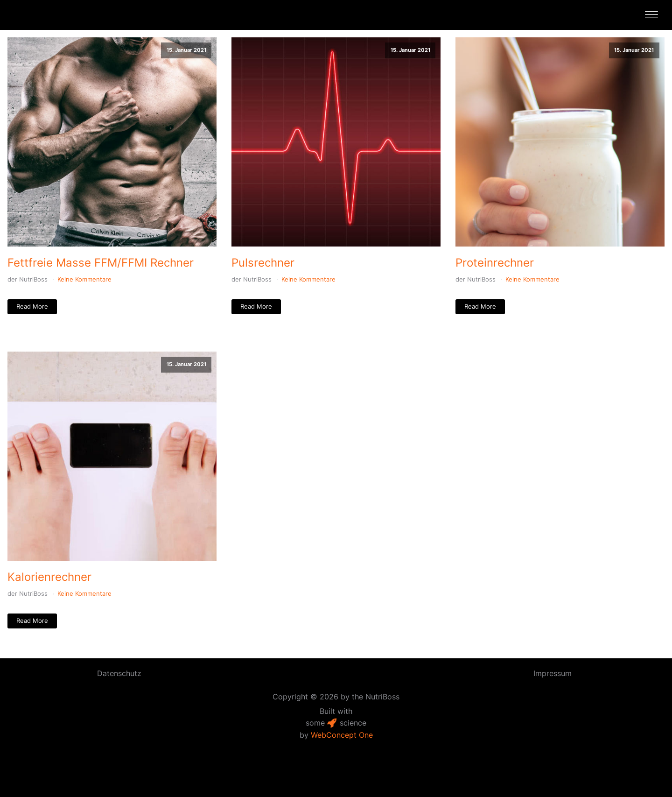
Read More (32, 307)
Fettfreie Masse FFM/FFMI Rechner (101, 263)
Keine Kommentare (84, 279)
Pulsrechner (263, 263)
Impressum (553, 673)
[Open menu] (651, 15)
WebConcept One (342, 735)
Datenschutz (119, 673)
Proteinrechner (495, 263)
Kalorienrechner (49, 577)
